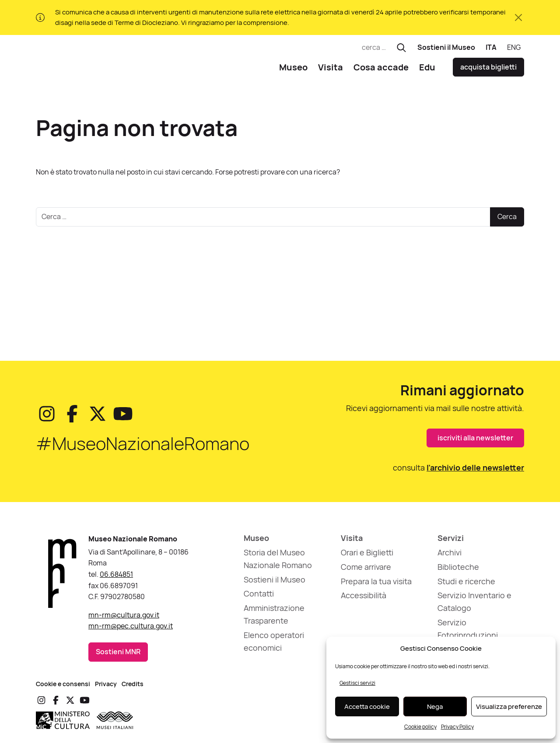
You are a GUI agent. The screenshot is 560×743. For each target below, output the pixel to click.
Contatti (259, 597)
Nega (435, 706)
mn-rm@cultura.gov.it (124, 618)
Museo (293, 70)
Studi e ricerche (466, 584)
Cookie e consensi (63, 687)
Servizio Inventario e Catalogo (474, 605)
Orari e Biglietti (367, 556)
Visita (331, 70)
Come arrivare (366, 570)
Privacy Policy (457, 727)
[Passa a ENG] (514, 48)
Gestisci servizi (357, 683)
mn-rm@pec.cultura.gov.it (131, 629)
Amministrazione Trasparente (274, 618)
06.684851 (116, 578)
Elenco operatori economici (274, 645)
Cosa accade (381, 70)
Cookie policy (420, 727)
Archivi (450, 556)
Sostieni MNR (118, 655)
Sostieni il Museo (446, 47)
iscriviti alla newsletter (475, 441)
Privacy (106, 687)
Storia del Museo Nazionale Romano (278, 562)
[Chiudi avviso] (518, 17)
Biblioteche (458, 570)
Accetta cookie (367, 706)
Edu (427, 70)
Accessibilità (364, 599)
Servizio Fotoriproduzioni (468, 632)
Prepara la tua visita (376, 584)
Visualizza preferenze (509, 706)
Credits (133, 687)
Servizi (451, 541)
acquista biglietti (488, 70)
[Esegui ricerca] (401, 48)
